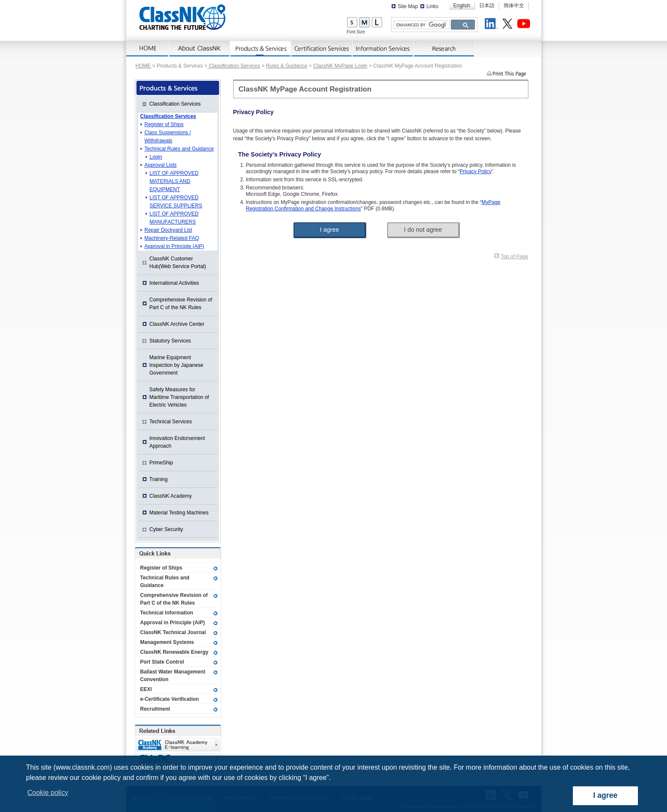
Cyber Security (166, 529)
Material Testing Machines (179, 513)
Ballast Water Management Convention (173, 676)
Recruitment (155, 709)
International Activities (174, 283)
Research (444, 49)
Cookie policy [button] (48, 793)
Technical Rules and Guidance (179, 149)
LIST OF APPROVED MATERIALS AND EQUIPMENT (174, 181)
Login (156, 157)
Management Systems (167, 642)
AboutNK (200, 49)
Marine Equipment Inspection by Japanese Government (176, 365)
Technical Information (167, 613)
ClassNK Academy (170, 496)
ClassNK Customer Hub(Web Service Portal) (178, 263)
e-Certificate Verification (170, 699)
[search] (421, 25)
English (462, 6)
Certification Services (322, 49)
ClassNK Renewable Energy (174, 652)
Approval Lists (161, 165)
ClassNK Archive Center (177, 324)
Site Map (408, 6)
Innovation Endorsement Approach (177, 442)
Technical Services (170, 422)
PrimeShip (161, 463)
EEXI (146, 689)
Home (148, 49)
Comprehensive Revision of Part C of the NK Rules (181, 304)
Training (159, 479)
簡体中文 (514, 6)
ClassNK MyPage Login (340, 66)
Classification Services (234, 66)
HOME (143, 66)
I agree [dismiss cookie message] (606, 795)
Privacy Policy (476, 171)
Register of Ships (164, 124)
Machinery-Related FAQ (172, 238)
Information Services (383, 49)
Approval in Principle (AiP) (174, 246)
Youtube (525, 25)
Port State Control (162, 662)
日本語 (487, 6)
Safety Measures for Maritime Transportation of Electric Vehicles (179, 397)
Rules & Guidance (287, 66)
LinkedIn (492, 25)
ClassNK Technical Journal (173, 632)
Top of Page (514, 257)
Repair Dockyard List (168, 230)
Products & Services (261, 49)
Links (433, 6)
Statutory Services (170, 341)
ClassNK (182, 17)
